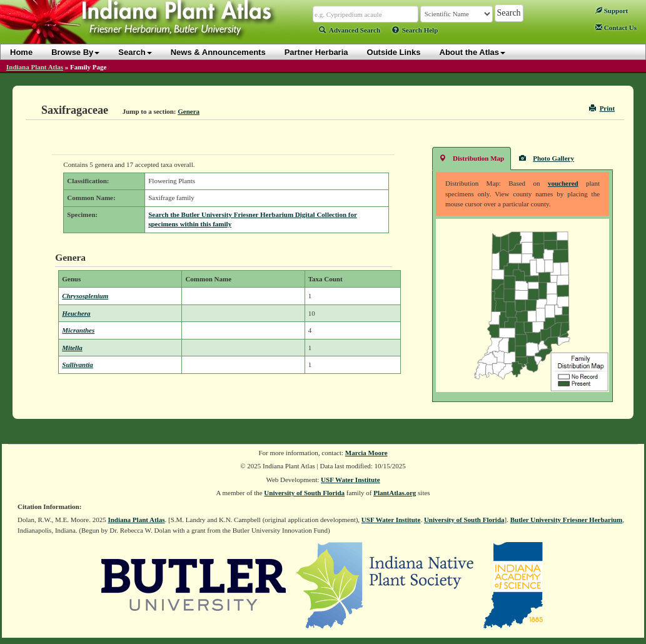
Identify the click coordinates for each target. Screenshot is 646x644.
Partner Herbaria (316, 52)
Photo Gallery (547, 158)
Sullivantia (78, 365)
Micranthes (78, 330)
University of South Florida (304, 493)
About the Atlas (473, 52)
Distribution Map (472, 158)
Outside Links (394, 52)
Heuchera (76, 313)
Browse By (75, 52)
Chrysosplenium (85, 296)
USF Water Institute (351, 480)
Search (135, 52)
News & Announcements (218, 52)
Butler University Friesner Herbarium (567, 520)
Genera (189, 111)
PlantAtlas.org (395, 493)
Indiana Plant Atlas (35, 67)
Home (21, 52)
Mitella (72, 348)
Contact (616, 28)
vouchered (563, 183)
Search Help (415, 30)
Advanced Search (350, 30)
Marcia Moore (366, 453)
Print (602, 108)
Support (612, 11)
